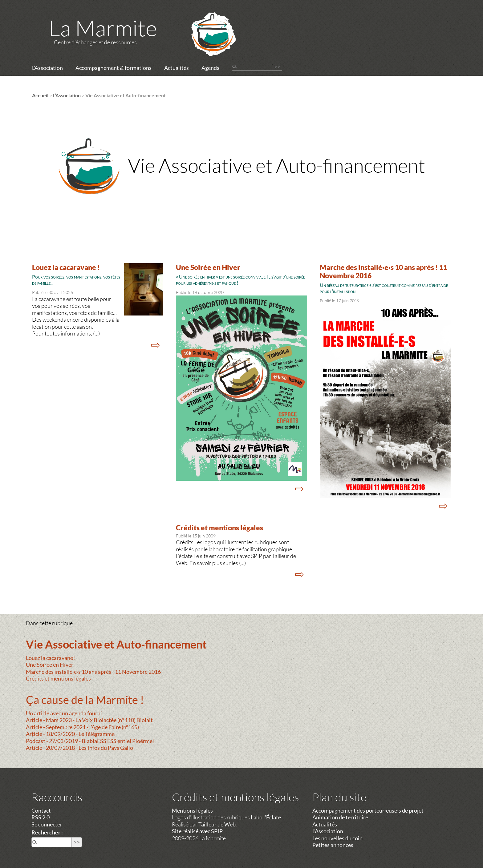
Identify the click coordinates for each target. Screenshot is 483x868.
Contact (41, 810)
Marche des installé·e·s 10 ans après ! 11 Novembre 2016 (93, 672)
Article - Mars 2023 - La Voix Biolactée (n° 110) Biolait (89, 720)
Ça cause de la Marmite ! (85, 700)
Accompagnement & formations (114, 68)
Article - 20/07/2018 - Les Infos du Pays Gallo (79, 748)
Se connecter (47, 824)
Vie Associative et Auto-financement (116, 644)
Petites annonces (333, 845)
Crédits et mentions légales (219, 528)
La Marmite (103, 28)
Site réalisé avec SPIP (197, 831)
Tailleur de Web (217, 824)
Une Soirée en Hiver (208, 267)
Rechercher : (47, 832)
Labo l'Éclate (266, 817)
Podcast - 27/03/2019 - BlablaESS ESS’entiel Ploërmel (90, 741)
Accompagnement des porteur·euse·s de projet (368, 810)
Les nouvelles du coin (337, 838)
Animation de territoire (340, 817)
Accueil (40, 95)
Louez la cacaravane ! (66, 267)
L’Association (47, 68)
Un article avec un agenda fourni (64, 713)
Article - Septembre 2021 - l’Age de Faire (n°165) (82, 727)
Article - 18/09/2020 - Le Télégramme (70, 734)
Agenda (211, 68)
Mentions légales (192, 810)
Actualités (177, 68)
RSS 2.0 (41, 817)
